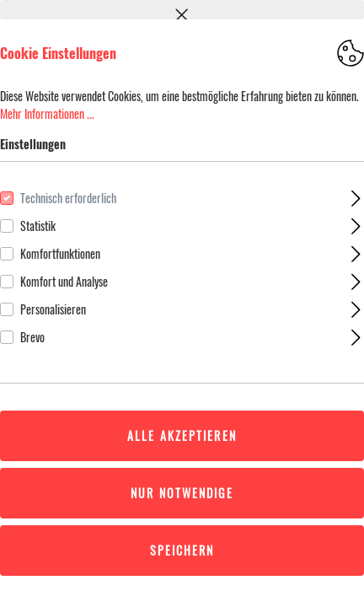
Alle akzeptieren (182, 435)
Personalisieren (53, 309)
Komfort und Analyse (64, 281)
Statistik (38, 226)
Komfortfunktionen (60, 253)
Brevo (32, 337)
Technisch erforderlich (68, 198)
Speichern (182, 550)
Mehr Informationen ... (47, 113)
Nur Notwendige (182, 493)
